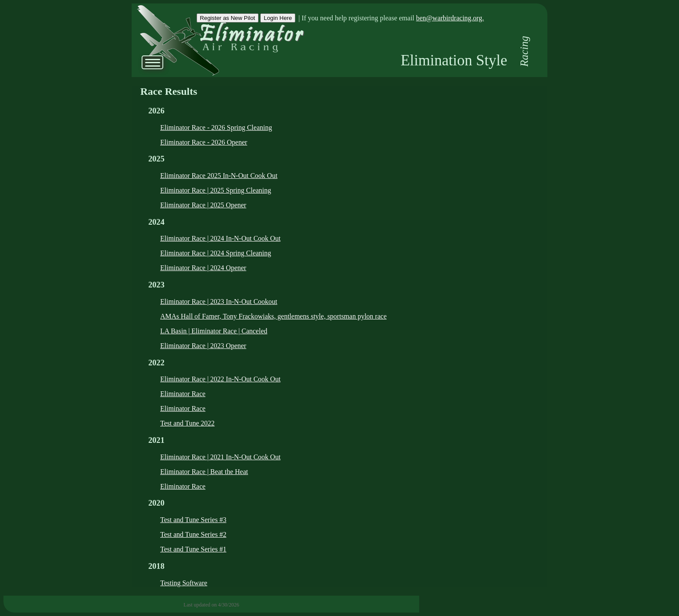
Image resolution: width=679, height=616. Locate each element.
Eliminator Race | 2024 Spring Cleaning (216, 253)
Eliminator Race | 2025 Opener (203, 205)
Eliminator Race (183, 394)
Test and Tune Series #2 (193, 534)
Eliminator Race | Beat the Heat (204, 472)
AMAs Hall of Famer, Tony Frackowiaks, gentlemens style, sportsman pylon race (273, 316)
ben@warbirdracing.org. (450, 18)
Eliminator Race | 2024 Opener (203, 268)
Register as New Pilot (228, 18)
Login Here (278, 18)
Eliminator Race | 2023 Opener (203, 346)
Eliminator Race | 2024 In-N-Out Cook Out (220, 238)
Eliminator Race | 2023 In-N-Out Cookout (219, 302)
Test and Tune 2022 (188, 423)
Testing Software (184, 583)
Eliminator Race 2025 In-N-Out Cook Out (219, 176)
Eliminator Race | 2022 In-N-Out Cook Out (220, 379)
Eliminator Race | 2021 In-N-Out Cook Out (220, 457)
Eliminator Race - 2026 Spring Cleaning (216, 127)
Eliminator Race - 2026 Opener (204, 142)
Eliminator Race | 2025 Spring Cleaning (216, 190)
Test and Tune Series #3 (193, 520)
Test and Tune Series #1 (193, 549)
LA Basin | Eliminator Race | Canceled (214, 331)
